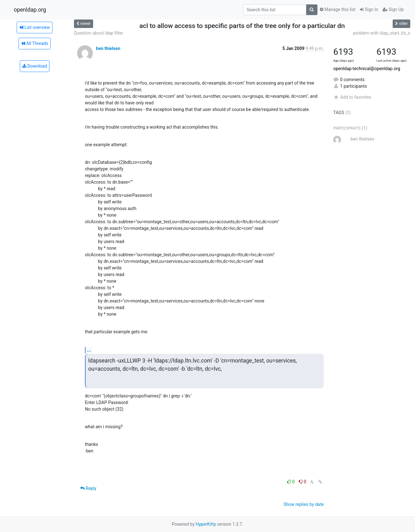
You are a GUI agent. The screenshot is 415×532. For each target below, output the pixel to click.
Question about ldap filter (99, 33)
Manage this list (338, 9)
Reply (88, 488)
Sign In (369, 9)
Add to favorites (352, 97)
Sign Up (393, 9)
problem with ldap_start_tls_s (382, 33)
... (89, 350)
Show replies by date (304, 504)
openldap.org (30, 10)
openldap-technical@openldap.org (367, 69)
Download (35, 66)
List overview (35, 27)
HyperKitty (206, 524)
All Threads (35, 43)
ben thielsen (108, 48)
